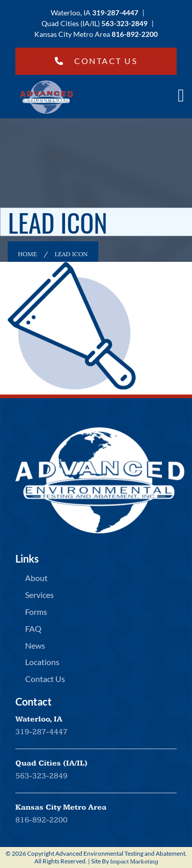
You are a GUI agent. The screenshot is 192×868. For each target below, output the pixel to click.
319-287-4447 (41, 732)
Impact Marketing (134, 862)
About (36, 578)
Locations (42, 662)
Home (27, 254)
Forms (36, 612)
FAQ (33, 628)
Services (39, 595)
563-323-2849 (41, 776)
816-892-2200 (41, 820)
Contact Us (96, 61)
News (35, 645)
